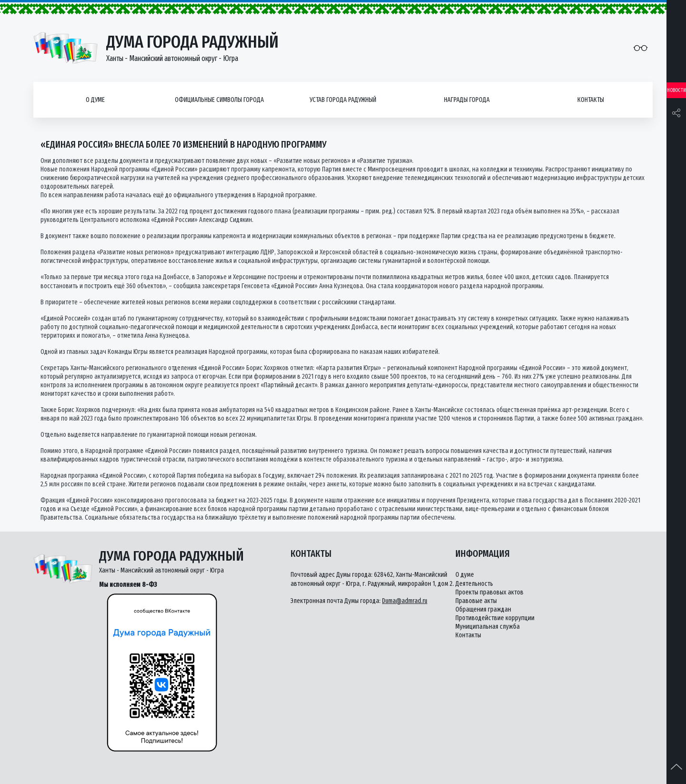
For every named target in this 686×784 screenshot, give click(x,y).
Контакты (591, 100)
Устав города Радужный (343, 100)
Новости (676, 90)
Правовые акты (476, 601)
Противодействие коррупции (495, 618)
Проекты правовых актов (489, 592)
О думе (95, 100)
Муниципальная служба (488, 627)
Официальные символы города (219, 100)
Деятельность (474, 584)
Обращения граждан (483, 609)
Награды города (467, 100)
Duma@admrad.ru (405, 601)
